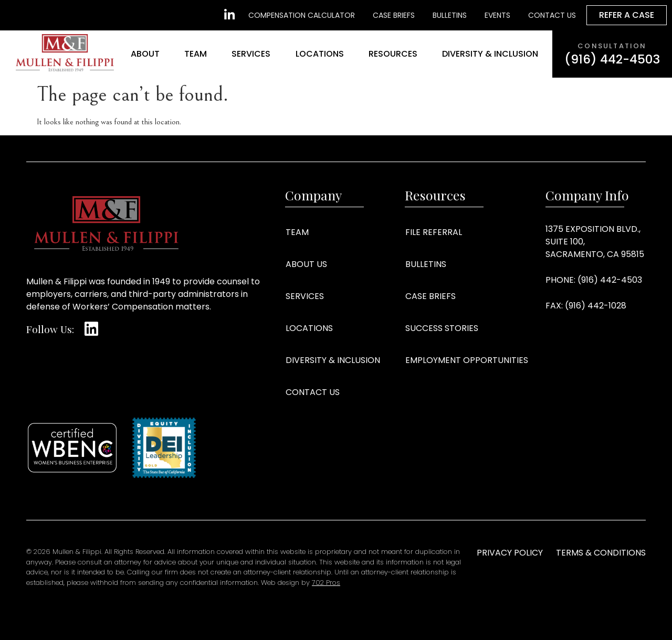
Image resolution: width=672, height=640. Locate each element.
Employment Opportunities (467, 360)
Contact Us (313, 392)
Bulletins (426, 264)
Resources (393, 54)
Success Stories (442, 328)
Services (251, 54)
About (145, 54)
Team (196, 54)
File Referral (434, 232)
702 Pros (326, 583)
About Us (306, 264)
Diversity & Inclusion (490, 54)
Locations (320, 54)
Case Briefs (430, 296)
